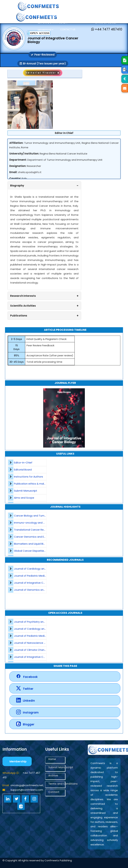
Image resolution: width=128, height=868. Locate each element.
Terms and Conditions (57, 784)
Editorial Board (23, 470)
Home (41, 15)
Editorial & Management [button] (53, 23)
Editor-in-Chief (23, 463)
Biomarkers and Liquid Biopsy (32, 544)
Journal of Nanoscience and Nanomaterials (41, 643)
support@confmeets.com (27, 790)
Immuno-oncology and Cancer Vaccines (39, 523)
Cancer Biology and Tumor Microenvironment (42, 516)
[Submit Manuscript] (125, 60)
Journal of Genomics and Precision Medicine (41, 590)
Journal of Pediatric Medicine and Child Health (42, 576)
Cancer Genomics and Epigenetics (35, 537)
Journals (83, 22)
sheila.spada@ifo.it (30, 172)
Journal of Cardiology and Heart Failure (38, 569)
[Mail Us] (125, 88)
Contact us (68, 29)
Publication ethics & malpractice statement (41, 484)
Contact (54, 792)
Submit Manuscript (26, 491)
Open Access (77, 15)
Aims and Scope (24, 498)
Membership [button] (45, 30)
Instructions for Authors (28, 477)
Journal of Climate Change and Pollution (39, 650)
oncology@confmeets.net (27, 785)
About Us (57, 15)
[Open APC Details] (125, 79)
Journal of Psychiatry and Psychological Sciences (44, 622)
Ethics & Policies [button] (106, 23)
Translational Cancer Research (33, 530)
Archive (53, 776)
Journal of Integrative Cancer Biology (37, 583)
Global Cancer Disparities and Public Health (41, 551)
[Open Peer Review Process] (125, 69)
